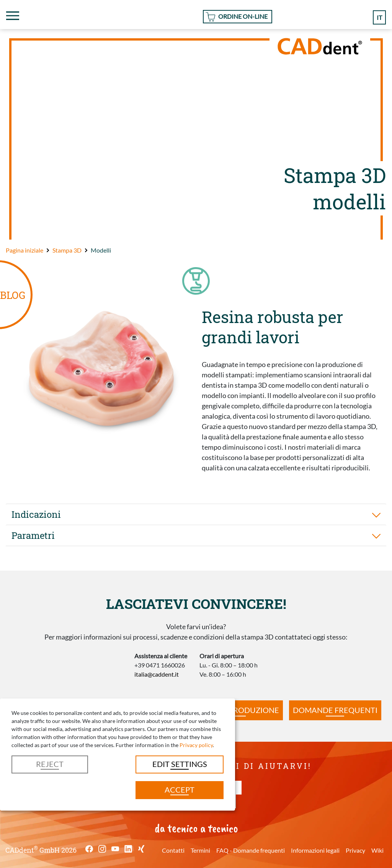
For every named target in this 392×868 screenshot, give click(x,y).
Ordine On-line (243, 16)
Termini (200, 850)
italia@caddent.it (157, 674)
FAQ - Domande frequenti (251, 850)
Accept (180, 790)
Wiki (377, 850)
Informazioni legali (315, 850)
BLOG (13, 295)
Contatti (173, 850)
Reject (50, 764)
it (379, 17)
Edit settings (180, 764)
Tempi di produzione (237, 710)
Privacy (355, 850)
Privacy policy (196, 745)
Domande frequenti (335, 710)
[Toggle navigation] (13, 16)
